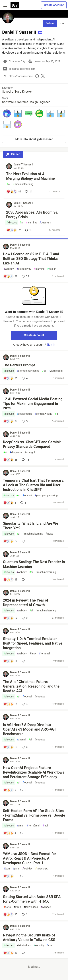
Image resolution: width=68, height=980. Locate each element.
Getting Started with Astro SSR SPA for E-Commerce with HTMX (32, 899)
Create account (54, 5)
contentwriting (43, 414)
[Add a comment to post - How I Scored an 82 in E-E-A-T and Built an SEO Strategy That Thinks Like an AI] (10, 276)
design (52, 269)
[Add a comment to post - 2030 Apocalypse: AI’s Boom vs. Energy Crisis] (14, 230)
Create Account (34, 335)
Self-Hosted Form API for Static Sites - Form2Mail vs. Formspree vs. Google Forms (34, 815)
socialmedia (24, 414)
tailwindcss (31, 907)
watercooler (56, 371)
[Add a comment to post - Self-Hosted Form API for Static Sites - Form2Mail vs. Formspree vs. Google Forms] (10, 833)
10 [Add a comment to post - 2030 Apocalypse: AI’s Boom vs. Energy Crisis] (28, 230)
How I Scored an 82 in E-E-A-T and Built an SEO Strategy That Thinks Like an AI (31, 259)
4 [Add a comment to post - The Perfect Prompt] (24, 378)
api (45, 826)
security (39, 946)
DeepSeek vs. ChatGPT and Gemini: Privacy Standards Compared (32, 444)
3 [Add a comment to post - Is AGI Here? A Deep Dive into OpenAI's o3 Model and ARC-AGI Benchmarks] (24, 747)
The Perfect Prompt (19, 365)
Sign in (51, 345)
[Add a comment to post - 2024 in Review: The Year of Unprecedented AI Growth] (10, 618)
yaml (16, 869)
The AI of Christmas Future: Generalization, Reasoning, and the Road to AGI (31, 686)
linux (33, 654)
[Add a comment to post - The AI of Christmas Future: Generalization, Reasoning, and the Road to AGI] (10, 704)
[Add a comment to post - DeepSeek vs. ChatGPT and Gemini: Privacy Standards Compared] (10, 460)
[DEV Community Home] (15, 5)
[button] (7, 113)
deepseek (16, 452)
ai (9, 184)
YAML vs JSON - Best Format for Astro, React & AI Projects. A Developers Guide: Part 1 (29, 858)
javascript (41, 869)
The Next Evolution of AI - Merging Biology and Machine (30, 176)
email (20, 826)
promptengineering (28, 371)
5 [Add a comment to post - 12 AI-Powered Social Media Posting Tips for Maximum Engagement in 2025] (24, 421)
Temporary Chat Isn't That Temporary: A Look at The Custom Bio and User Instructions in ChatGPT (34, 485)
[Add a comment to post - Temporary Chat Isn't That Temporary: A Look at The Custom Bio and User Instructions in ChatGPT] (10, 503)
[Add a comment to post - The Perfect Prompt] (10, 378)
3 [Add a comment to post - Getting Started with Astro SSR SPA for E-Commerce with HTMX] (24, 914)
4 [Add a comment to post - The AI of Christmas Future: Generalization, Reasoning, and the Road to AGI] (24, 704)
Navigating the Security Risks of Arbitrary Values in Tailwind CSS (29, 937)
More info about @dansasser (34, 139)
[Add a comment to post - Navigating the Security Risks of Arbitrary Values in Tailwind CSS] (10, 953)
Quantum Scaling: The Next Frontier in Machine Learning (34, 564)
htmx (17, 907)
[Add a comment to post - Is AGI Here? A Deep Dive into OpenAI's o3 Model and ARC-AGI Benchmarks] (10, 747)
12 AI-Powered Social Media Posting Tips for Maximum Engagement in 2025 (33, 404)
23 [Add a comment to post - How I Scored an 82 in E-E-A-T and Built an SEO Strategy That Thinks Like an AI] (25, 276)
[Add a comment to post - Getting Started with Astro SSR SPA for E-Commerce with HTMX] (10, 914)
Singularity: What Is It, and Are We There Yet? (31, 526)
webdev (9, 269)
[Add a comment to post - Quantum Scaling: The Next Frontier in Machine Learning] (10, 580)
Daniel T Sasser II (23, 165)
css (49, 946)
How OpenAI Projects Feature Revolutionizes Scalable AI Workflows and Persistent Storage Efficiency (34, 772)
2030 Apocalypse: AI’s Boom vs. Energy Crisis (32, 215)
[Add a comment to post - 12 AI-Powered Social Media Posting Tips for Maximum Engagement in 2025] (10, 421)
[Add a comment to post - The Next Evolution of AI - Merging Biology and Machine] (14, 192)
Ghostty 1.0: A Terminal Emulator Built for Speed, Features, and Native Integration (33, 643)
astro (7, 907)
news (50, 534)
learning (31, 223)
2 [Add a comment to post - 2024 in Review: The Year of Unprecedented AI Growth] (24, 618)
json (7, 869)
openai (27, 495)
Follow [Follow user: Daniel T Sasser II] (50, 23)
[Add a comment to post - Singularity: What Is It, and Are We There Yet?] (10, 541)
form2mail (33, 826)
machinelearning (23, 184)
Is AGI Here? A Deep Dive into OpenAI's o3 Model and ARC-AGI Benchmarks (29, 729)
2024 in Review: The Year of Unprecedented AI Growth (26, 603)
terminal (44, 654)
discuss (12, 223)
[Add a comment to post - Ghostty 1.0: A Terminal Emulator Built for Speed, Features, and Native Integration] (10, 661)
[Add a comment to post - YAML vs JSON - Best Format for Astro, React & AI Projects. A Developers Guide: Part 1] (10, 876)
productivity (24, 269)
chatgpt (30, 452)
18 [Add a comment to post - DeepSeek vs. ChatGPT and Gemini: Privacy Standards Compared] (25, 460)
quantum (45, 223)
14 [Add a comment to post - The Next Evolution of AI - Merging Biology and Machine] (28, 192)
